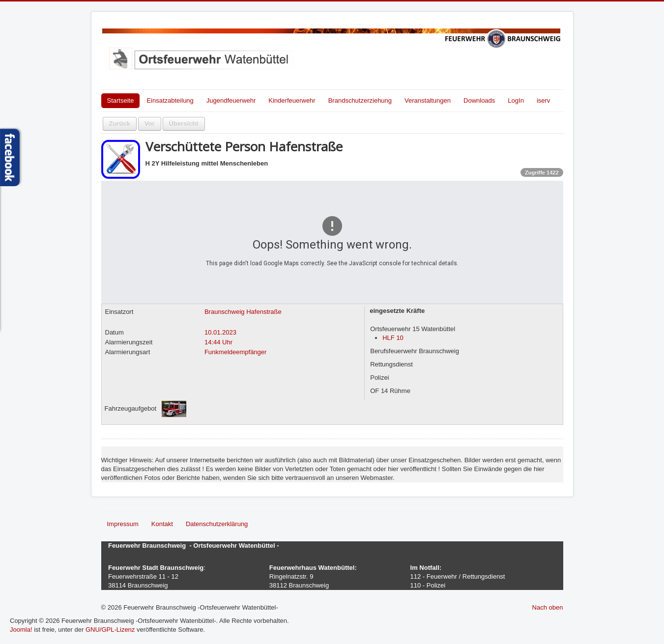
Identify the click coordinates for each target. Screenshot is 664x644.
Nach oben (548, 607)
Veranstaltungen (428, 100)
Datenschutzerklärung (217, 524)
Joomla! (21, 630)
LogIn (516, 100)
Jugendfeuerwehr (231, 100)
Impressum (123, 524)
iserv (543, 100)
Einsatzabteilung (170, 100)
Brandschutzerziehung (360, 100)
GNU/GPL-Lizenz (110, 630)
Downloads (479, 100)
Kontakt (162, 524)
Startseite (121, 100)
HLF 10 (393, 338)
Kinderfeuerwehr (292, 100)
